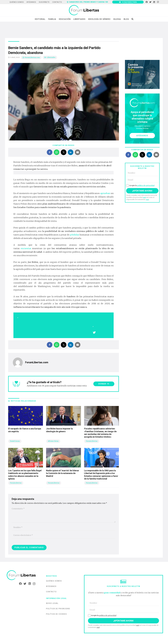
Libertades (51, 57)
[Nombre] (64, 527)
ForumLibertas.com (32, 58)
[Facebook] (147, 2)
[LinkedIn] (154, 2)
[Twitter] (150, 2)
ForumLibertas (92, 441)
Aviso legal (52, 603)
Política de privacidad (58, 609)
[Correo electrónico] (64, 535)
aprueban (105, 193)
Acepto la (140, 185)
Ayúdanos (51, 586)
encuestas (25, 248)
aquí (144, 197)
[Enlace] (84, 10)
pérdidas (74, 235)
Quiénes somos (54, 581)
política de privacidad (146, 185)
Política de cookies (56, 614)
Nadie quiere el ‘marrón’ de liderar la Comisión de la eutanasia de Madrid (63, 473)
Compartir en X (103, 333)
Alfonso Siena (53, 441)
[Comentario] (64, 514)
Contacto (51, 592)
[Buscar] (132, 19)
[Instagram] (158, 2)
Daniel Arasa (15, 441)
